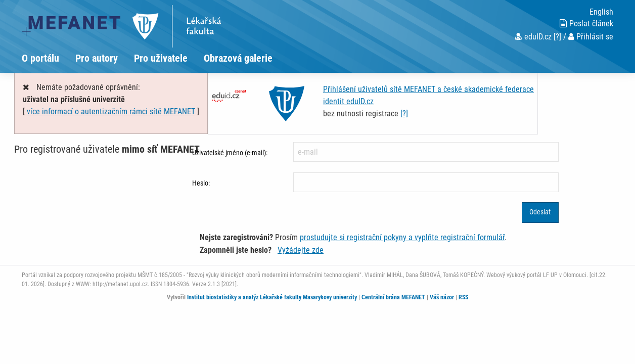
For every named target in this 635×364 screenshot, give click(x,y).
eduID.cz (533, 37)
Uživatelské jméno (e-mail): (230, 153)
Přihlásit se (591, 37)
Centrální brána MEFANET (393, 297)
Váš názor (442, 297)
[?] (557, 37)
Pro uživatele (161, 58)
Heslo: (201, 183)
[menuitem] (49, 58)
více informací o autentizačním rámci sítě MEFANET (111, 111)
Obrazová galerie (238, 58)
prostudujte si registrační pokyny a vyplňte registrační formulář (402, 237)
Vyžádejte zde (301, 250)
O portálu (40, 58)
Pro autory (97, 58)
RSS (463, 297)
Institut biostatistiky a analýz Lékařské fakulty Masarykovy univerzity (272, 297)
